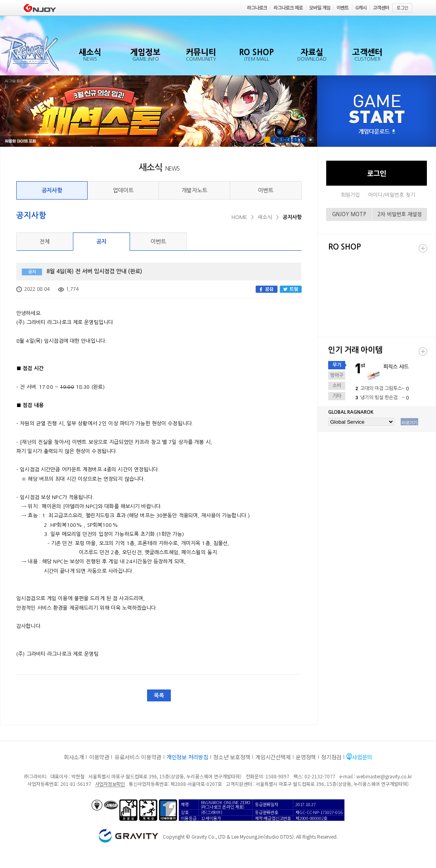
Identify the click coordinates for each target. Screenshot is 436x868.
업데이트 (123, 190)
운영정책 (306, 757)
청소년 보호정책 (232, 757)
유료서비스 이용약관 (138, 757)
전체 (45, 242)
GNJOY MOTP (349, 214)
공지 (101, 242)
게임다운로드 (377, 132)
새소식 (265, 217)
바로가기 (409, 422)
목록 (159, 695)
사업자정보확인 (110, 784)
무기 (337, 365)
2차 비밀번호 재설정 (400, 214)
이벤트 (266, 190)
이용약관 (99, 757)
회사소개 (74, 757)
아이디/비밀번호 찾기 (392, 195)
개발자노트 (194, 190)
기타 (337, 396)
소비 (337, 386)
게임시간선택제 (273, 757)
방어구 (337, 375)
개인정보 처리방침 (187, 757)
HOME (239, 217)
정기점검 (331, 757)
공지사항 (52, 190)
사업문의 (362, 757)
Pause (311, 140)
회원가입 (350, 195)
